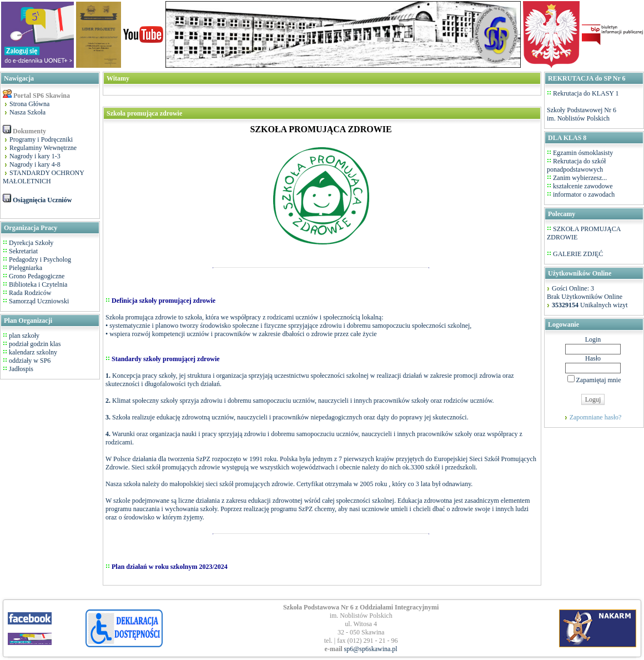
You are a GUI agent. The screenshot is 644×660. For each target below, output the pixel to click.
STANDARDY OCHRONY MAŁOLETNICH (44, 177)
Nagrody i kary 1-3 (35, 156)
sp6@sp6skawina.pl (371, 649)
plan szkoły (23, 336)
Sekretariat (23, 251)
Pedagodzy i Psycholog (40, 259)
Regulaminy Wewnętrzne (43, 148)
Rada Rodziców (30, 293)
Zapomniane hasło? (596, 417)
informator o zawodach (584, 194)
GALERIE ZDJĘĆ (578, 254)
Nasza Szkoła (27, 112)
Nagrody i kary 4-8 (35, 164)
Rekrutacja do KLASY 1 (586, 93)
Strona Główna (29, 104)
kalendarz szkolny (32, 352)
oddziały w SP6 (29, 361)
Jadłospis (20, 369)
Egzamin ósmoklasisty (583, 153)
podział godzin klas (34, 344)
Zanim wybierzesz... (580, 178)
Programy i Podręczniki (41, 139)
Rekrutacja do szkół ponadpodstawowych (576, 165)
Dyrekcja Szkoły (31, 243)
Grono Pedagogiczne (37, 276)
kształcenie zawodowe (583, 186)
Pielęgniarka (26, 268)
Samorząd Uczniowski (39, 301)
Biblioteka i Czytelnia (38, 284)
